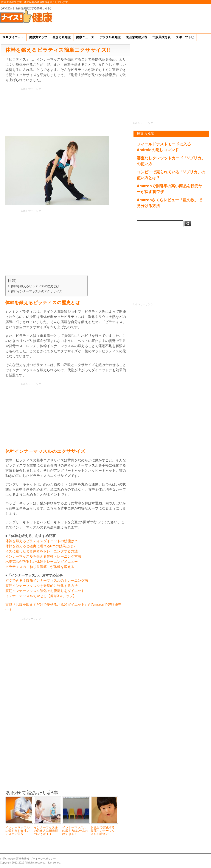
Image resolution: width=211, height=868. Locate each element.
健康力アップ (38, 37)
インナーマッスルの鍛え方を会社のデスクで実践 (17, 831)
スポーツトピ (185, 37)
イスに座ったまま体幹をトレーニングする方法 (42, 551)
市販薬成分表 (161, 37)
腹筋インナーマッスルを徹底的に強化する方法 (42, 586)
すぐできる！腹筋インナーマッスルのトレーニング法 (47, 580)
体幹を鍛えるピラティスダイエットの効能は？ (42, 541)
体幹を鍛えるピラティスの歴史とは (35, 286)
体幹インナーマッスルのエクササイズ (37, 291)
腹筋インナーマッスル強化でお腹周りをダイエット (45, 591)
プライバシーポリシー (43, 859)
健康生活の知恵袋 (11, 2)
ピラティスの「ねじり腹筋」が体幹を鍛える (40, 567)
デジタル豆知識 (110, 37)
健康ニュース (85, 37)
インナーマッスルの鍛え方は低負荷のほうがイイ (46, 831)
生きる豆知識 (62, 37)
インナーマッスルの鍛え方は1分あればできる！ (75, 831)
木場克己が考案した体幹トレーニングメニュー (42, 562)
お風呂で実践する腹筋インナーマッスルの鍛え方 (103, 831)
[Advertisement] (198, 18)
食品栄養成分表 (137, 37)
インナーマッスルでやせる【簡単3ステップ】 (41, 596)
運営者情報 (23, 859)
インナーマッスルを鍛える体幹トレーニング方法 (43, 556)
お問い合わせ (8, 859)
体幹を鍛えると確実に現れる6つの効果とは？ (41, 546)
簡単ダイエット (13, 37)
